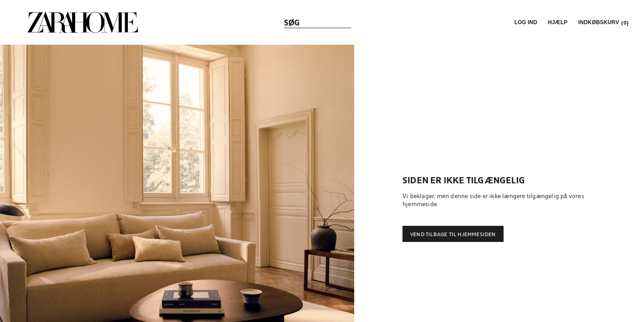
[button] (525, 22)
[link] (83, 22)
